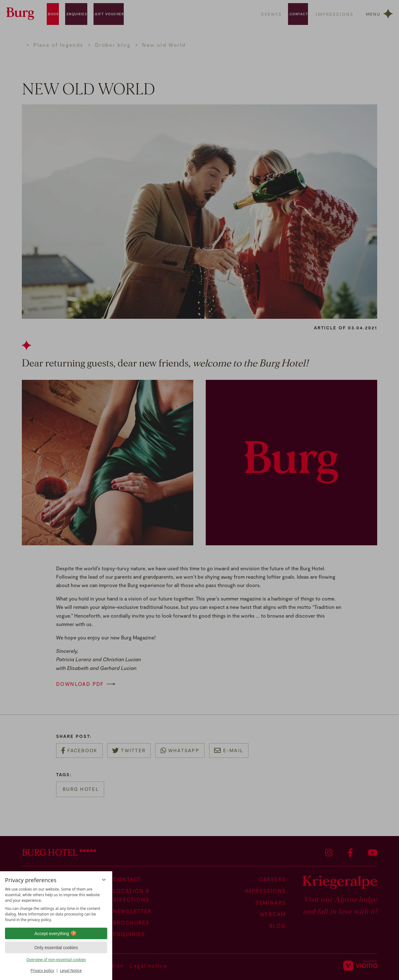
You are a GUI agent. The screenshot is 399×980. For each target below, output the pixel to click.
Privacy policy (42, 970)
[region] (56, 905)
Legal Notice (71, 970)
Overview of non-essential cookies (56, 960)
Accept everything (56, 934)
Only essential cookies (56, 948)
